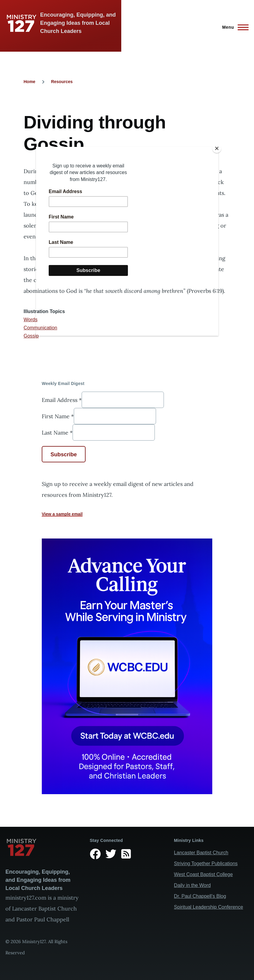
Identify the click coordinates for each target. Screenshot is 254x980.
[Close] (217, 148)
